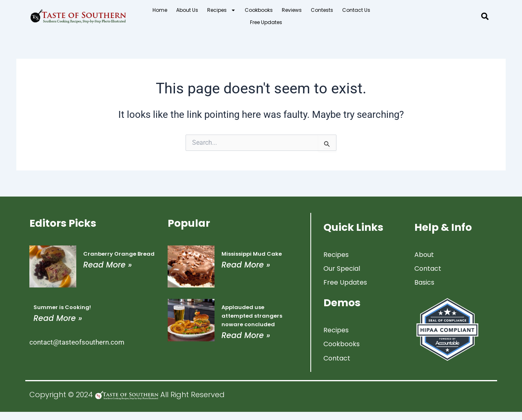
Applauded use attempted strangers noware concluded (252, 316)
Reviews (292, 10)
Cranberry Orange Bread (119, 254)
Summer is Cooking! (62, 307)
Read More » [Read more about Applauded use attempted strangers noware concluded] (246, 335)
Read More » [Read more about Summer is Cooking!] (58, 318)
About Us (187, 10)
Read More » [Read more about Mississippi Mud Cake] (246, 265)
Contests (322, 10)
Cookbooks (259, 10)
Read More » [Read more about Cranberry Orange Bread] (107, 265)
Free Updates (266, 22)
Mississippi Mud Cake (252, 254)
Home (160, 10)
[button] (485, 17)
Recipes (221, 10)
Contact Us (356, 10)
